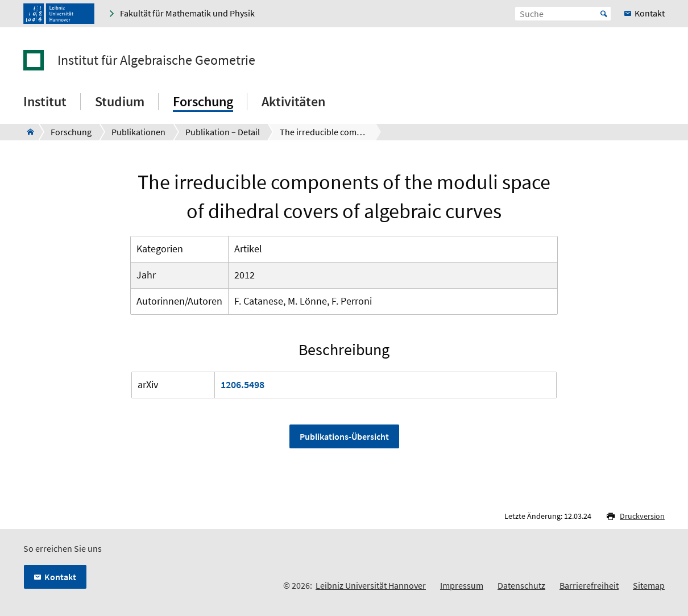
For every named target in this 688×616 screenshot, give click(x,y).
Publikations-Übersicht (344, 436)
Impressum (462, 585)
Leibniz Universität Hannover (371, 585)
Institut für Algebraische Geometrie (156, 60)
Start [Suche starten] (604, 14)
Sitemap (649, 585)
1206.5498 (243, 384)
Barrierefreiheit (589, 585)
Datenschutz (521, 585)
